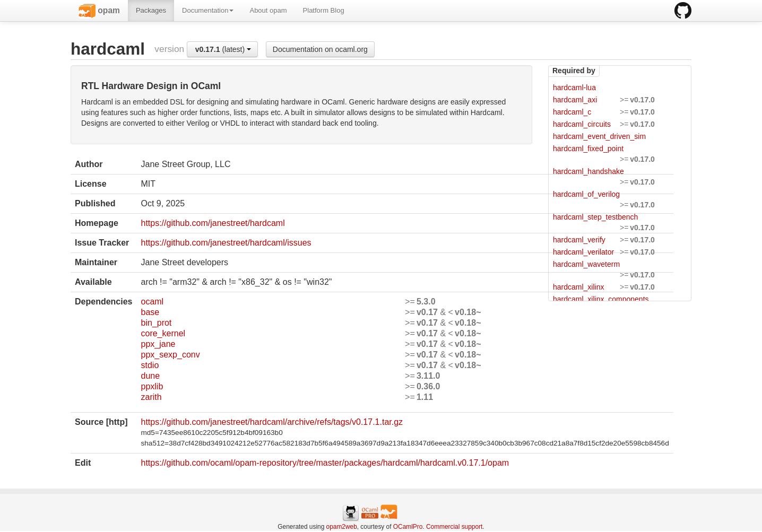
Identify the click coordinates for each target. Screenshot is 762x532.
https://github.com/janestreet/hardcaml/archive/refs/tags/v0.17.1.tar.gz (272, 422)
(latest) (223, 49)
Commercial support (454, 527)
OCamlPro (408, 527)
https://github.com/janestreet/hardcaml (213, 223)
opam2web (342, 527)
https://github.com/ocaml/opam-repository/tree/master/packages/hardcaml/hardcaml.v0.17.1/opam (325, 463)
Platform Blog (324, 10)
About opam (268, 10)
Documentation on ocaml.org (320, 49)
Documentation (208, 10)
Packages (151, 10)
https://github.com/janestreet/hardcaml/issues (226, 243)
